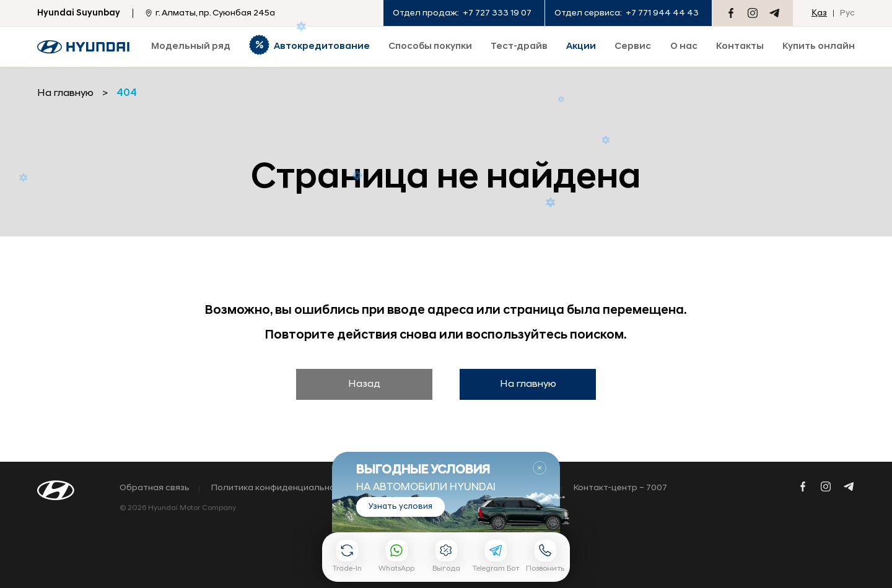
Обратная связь (155, 488)
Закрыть (540, 468)
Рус (847, 13)
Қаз (819, 13)
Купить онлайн (819, 47)
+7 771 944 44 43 (662, 13)
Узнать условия (400, 507)
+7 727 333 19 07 (497, 13)
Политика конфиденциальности (281, 488)
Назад (364, 384)
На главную (528, 384)
